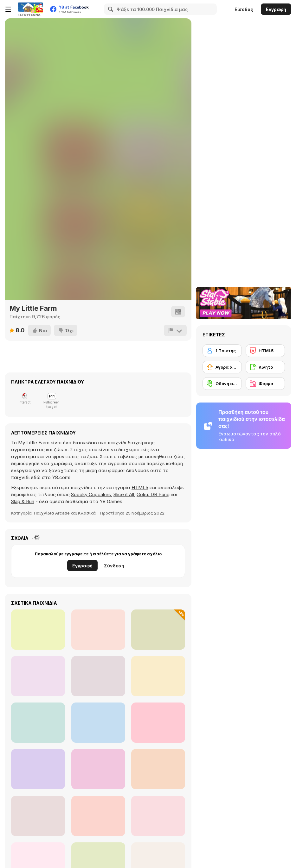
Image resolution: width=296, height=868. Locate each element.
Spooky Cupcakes (91, 494)
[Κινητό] (265, 367)
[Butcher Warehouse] (38, 769)
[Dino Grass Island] (158, 769)
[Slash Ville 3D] (38, 816)
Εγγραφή (276, 9)
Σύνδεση (114, 566)
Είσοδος (244, 9)
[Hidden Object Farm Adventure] (158, 816)
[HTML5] (265, 351)
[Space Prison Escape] (38, 630)
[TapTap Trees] (158, 676)
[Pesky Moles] (98, 769)
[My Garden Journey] (158, 630)
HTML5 (140, 487)
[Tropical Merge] (98, 630)
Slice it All (124, 494)
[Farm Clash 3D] (38, 723)
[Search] (110, 9)
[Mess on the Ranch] (38, 676)
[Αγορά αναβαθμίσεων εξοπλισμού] (222, 367)
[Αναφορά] (175, 330)
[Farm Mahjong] (98, 816)
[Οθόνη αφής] (222, 384)
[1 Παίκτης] (222, 351)
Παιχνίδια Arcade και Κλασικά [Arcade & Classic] (65, 513)
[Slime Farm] (98, 723)
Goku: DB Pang (153, 494)
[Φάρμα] (265, 384)
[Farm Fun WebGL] (98, 676)
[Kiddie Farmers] (158, 723)
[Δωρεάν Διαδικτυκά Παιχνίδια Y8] (30, 9)
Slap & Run (23, 501)
